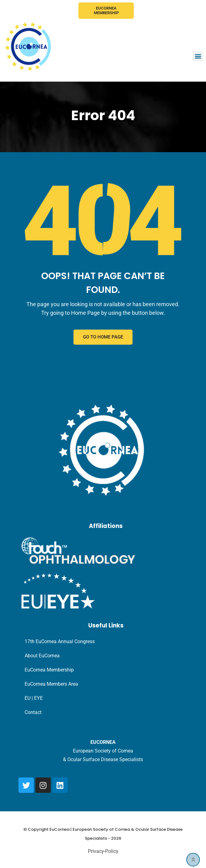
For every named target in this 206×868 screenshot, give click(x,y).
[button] (198, 56)
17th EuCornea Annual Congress (60, 642)
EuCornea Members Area (51, 684)
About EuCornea (42, 656)
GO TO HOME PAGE (103, 337)
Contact (33, 713)
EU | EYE (34, 698)
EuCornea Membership (106, 11)
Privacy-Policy (103, 852)
